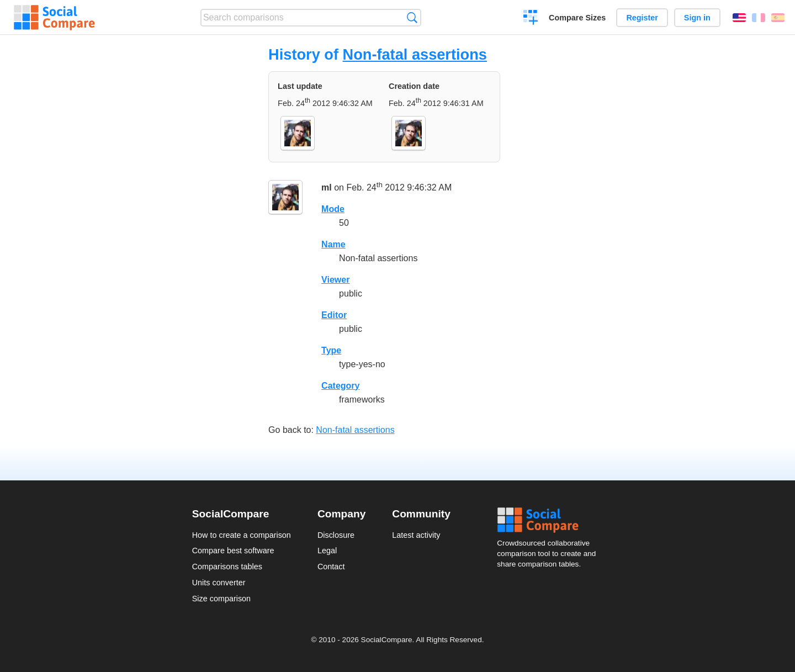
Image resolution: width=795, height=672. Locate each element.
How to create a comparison (242, 535)
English (739, 18)
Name (333, 244)
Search (412, 17)
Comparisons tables (227, 567)
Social (550, 520)
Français (759, 18)
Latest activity (416, 535)
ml (327, 187)
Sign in (697, 18)
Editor (334, 315)
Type (331, 350)
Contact (331, 567)
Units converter (219, 583)
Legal (327, 551)
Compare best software (233, 551)
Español (778, 18)
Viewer (335, 280)
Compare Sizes (577, 18)
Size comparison (221, 599)
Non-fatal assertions (415, 54)
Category (340, 386)
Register (642, 18)
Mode (333, 209)
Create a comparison (531, 19)
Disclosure (336, 535)
